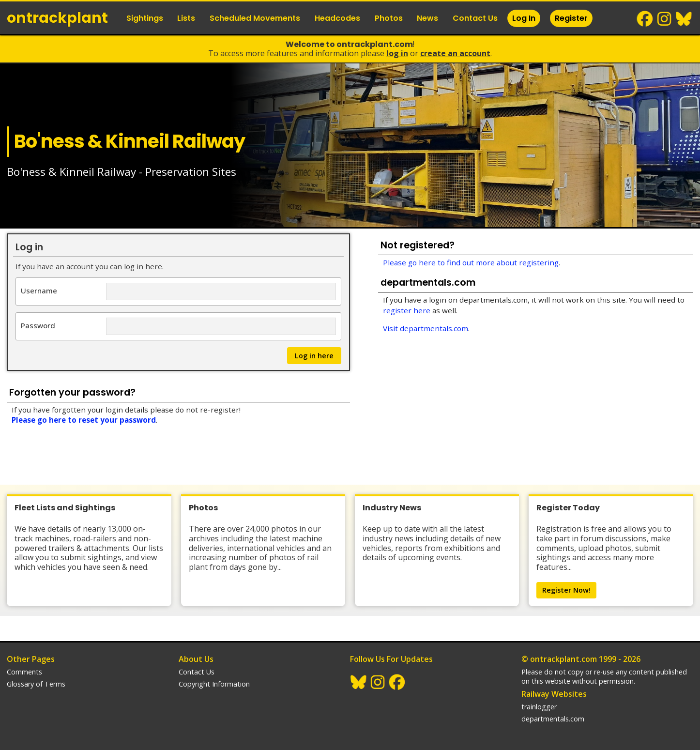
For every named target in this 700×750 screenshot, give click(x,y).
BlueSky (684, 19)
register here (407, 310)
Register (571, 18)
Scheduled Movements (255, 18)
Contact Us (475, 18)
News (427, 18)
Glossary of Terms (36, 684)
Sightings (145, 18)
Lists (186, 18)
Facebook (645, 19)
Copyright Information (214, 684)
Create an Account (455, 53)
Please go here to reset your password (84, 420)
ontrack (57, 18)
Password (38, 325)
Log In (524, 18)
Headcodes (337, 18)
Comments (24, 672)
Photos (389, 18)
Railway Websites (554, 694)
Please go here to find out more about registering (471, 262)
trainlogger (539, 707)
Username (39, 290)
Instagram (665, 19)
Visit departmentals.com (426, 328)
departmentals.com (553, 719)
